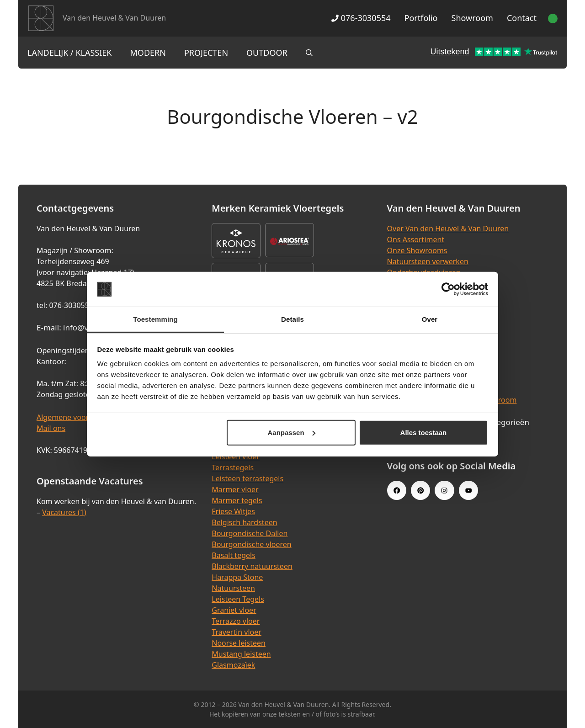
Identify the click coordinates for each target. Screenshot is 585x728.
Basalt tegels (234, 555)
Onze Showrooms (417, 250)
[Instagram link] (444, 490)
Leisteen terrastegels (247, 478)
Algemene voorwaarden (78, 417)
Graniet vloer (234, 610)
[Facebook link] (397, 490)
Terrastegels (233, 468)
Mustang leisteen (241, 654)
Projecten (206, 53)
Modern (148, 53)
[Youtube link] (468, 490)
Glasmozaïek (233, 665)
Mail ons (51, 428)
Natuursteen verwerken (428, 261)
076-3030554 (361, 18)
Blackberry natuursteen (252, 566)
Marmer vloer (235, 489)
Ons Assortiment (416, 239)
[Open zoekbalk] (309, 53)
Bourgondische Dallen (250, 533)
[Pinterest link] (420, 490)
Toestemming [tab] (155, 319)
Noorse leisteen (239, 643)
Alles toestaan (424, 433)
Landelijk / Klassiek (70, 53)
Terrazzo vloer (236, 621)
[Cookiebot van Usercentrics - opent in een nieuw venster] (448, 289)
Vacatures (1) (64, 512)
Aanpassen (292, 433)
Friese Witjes (233, 511)
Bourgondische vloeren (251, 544)
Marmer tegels (237, 500)
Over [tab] (430, 319)
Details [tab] (292, 319)
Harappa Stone (237, 577)
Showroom (472, 18)
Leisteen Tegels (238, 599)
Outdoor (267, 53)
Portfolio (421, 18)
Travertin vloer (237, 632)
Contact (522, 18)
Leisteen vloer (236, 457)
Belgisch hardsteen (244, 522)
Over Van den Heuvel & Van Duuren (448, 228)
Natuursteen (233, 588)
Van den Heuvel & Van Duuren (114, 18)
